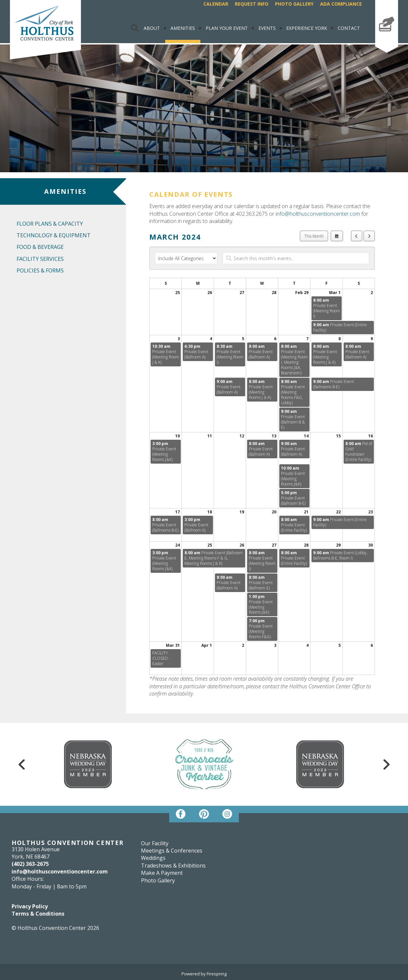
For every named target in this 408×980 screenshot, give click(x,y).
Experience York (307, 28)
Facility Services (40, 259)
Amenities (183, 28)
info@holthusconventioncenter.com (318, 214)
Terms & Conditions (38, 914)
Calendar (216, 4)
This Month (314, 236)
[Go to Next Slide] (386, 764)
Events (267, 28)
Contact (349, 28)
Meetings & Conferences (172, 851)
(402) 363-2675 (30, 864)
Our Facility (155, 843)
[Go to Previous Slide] (22, 764)
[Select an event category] (186, 258)
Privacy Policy (30, 906)
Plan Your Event (227, 28)
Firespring (217, 974)
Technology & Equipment (54, 235)
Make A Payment (387, 38)
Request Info (252, 4)
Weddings (153, 858)
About (152, 28)
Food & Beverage (40, 247)
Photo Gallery (294, 4)
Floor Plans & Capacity (50, 224)
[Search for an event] (296, 258)
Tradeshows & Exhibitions (173, 866)
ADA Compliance (341, 4)
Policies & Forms (40, 270)
